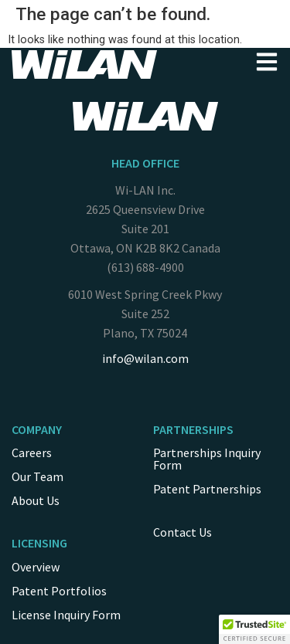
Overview (36, 567)
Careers (32, 452)
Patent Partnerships (207, 489)
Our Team (38, 476)
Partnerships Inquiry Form (207, 459)
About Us (36, 500)
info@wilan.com (145, 358)
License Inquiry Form (66, 615)
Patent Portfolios (59, 591)
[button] (254, 629)
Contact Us (183, 532)
